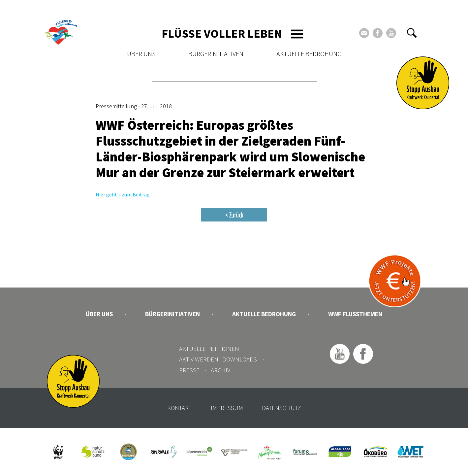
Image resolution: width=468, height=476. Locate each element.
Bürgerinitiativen (216, 54)
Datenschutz (281, 408)
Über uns (141, 54)
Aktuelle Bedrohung (309, 54)
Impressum (227, 408)
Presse (189, 370)
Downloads (240, 359)
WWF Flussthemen (355, 314)
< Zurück (234, 215)
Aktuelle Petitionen (209, 349)
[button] (412, 33)
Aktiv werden (199, 359)
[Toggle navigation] (297, 34)
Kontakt (179, 408)
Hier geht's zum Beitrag (123, 194)
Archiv (220, 370)
